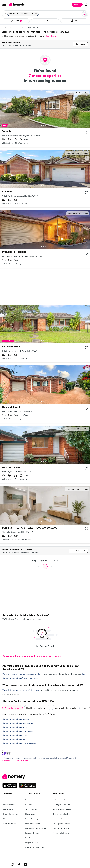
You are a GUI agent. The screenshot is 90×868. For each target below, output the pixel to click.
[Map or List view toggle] (85, 14)
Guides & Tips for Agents (63, 819)
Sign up (77, 5)
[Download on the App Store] (11, 785)
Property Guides (32, 833)
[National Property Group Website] (7, 752)
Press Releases (9, 804)
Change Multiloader (62, 804)
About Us (7, 800)
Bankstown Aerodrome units (15, 727)
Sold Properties (32, 809)
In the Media (9, 809)
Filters (16, 21)
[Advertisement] (45, 286)
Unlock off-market (78, 551)
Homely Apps (9, 819)
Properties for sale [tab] (13, 708)
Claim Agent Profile (61, 814)
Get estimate (80, 44)
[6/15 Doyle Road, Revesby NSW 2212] (45, 454)
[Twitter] (19, 864)
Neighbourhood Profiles (35, 828)
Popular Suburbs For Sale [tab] (65, 708)
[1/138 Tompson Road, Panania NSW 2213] (45, 334)
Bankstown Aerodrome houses (15, 719)
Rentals (28, 804)
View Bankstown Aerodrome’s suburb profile (21, 674)
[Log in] (86, 4)
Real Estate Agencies (34, 819)
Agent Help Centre (61, 833)
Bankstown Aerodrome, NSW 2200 (22, 28)
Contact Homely (10, 823)
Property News (31, 842)
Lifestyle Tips (31, 838)
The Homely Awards (62, 828)
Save (74, 21)
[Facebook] (6, 864)
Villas (39, 28)
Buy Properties (31, 800)
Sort (45, 21)
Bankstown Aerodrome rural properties (19, 743)
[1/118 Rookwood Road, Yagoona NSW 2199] (45, 118)
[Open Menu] (4, 5)
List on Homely (59, 800)
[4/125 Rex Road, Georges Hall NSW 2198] (45, 179)
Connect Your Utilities (35, 847)
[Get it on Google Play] (28, 785)
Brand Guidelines (11, 814)
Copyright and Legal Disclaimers (16, 760)
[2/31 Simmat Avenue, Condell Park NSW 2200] (45, 239)
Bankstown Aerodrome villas (15, 735)
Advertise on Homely (62, 809)
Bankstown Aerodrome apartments (18, 723)
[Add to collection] (86, 132)
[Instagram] (12, 864)
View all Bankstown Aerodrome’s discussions (21, 690)
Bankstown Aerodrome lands (15, 739)
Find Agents (30, 814)
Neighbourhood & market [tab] (37, 708)
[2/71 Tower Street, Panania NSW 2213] (45, 394)
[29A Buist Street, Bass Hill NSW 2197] (45, 515)
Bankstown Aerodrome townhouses (18, 731)
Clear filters (51, 36)
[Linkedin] (25, 864)
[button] (45, 14)
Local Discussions (33, 823)
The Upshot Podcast (62, 823)
